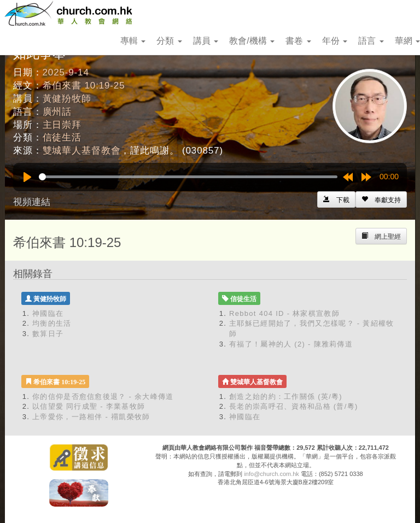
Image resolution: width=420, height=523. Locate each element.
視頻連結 (32, 202)
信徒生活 (62, 137)
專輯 (133, 41)
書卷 (298, 41)
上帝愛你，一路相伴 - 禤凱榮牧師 (91, 417)
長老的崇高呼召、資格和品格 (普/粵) (294, 406)
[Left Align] (381, 199)
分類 (169, 41)
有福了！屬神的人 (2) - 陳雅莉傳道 (291, 344)
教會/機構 (252, 41)
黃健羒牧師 (67, 99)
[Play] (27, 177)
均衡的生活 (52, 323)
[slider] (188, 177)
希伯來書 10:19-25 (84, 86)
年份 (335, 41)
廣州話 (57, 112)
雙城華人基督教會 (82, 151)
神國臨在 (48, 313)
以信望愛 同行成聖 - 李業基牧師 (89, 406)
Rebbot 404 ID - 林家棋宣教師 (284, 313)
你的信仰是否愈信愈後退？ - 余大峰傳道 (103, 396)
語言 (371, 41)
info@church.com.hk (271, 474)
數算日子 (48, 334)
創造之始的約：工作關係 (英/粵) (286, 396)
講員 (206, 41)
